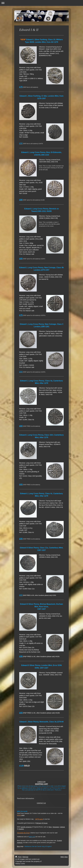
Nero (50, 827)
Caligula (62, 827)
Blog (18, 846)
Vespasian (56, 827)
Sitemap (25, 857)
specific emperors (26, 827)
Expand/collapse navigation (41, 3)
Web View (64, 857)
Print (18, 857)
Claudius (21, 829)
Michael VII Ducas (42, 823)
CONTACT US (41, 803)
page (21, 815)
